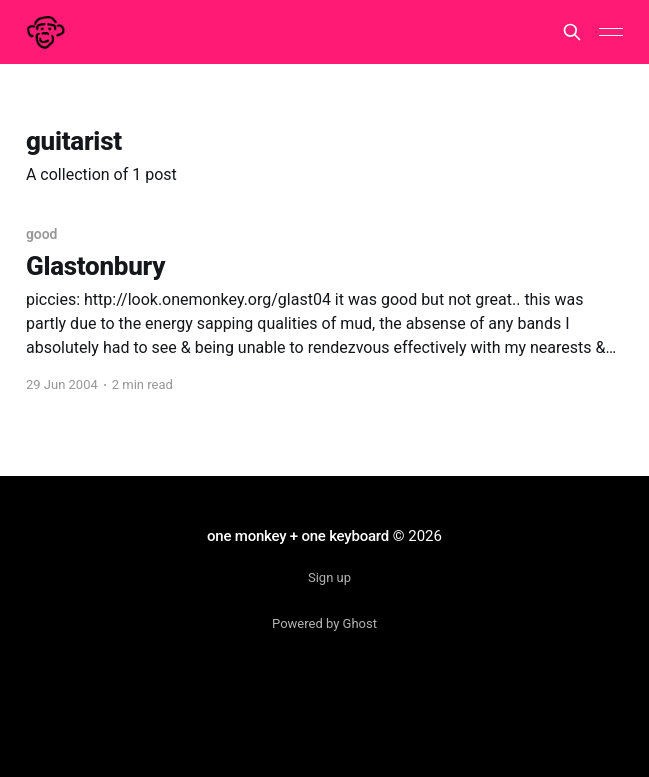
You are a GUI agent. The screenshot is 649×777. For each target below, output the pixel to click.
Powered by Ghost (324, 623)
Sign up (329, 577)
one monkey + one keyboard (298, 536)
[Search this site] (572, 32)
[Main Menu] (611, 32)
